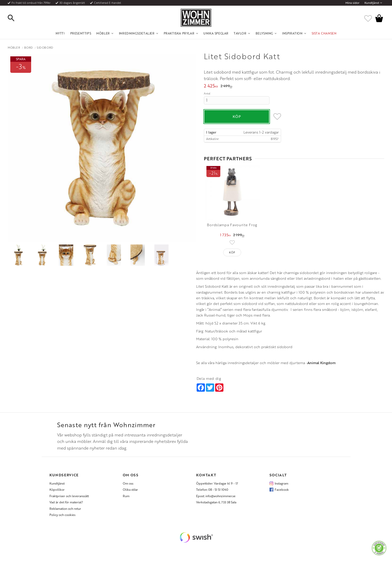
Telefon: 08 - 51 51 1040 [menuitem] (212, 489)
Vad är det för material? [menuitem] (66, 502)
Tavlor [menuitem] (240, 33)
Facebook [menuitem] (282, 489)
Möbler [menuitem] (103, 33)
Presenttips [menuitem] (81, 33)
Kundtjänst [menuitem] (372, 3)
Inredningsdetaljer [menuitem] (137, 33)
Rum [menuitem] (126, 496)
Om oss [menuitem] (128, 483)
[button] (15, 18)
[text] (211, 86)
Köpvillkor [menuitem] (57, 489)
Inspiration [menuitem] (292, 33)
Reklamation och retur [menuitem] (65, 509)
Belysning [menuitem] (264, 33)
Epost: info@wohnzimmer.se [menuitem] (216, 496)
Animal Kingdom (321, 363)
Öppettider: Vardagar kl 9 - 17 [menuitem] (217, 483)
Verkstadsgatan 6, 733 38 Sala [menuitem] (216, 502)
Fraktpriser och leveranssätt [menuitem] (69, 496)
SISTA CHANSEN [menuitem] (324, 33)
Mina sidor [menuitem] (352, 3)
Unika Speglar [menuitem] (216, 33)
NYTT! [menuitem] (60, 33)
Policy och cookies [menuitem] (62, 515)
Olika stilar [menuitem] (130, 489)
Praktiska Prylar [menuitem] (179, 33)
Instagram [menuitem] (281, 483)
